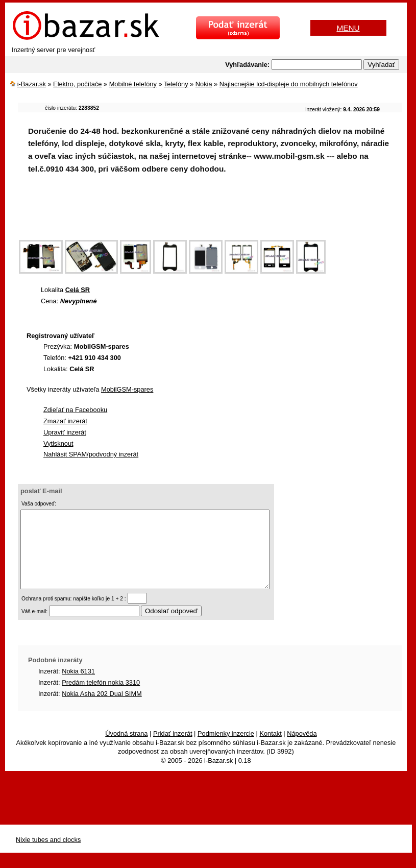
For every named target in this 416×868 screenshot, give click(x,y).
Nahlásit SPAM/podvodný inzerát (91, 454)
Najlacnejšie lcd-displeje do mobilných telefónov (289, 84)
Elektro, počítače (77, 84)
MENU (348, 28)
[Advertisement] (204, 213)
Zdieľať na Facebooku (75, 410)
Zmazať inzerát (65, 421)
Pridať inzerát (173, 749)
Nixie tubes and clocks (48, 855)
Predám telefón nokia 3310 (101, 698)
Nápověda (302, 749)
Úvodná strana (126, 749)
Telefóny (176, 84)
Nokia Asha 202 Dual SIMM (102, 709)
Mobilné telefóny (133, 84)
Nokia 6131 (78, 686)
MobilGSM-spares (127, 389)
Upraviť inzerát (65, 432)
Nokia (204, 84)
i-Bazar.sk (32, 84)
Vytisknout (58, 443)
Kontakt (270, 749)
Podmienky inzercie (226, 749)
